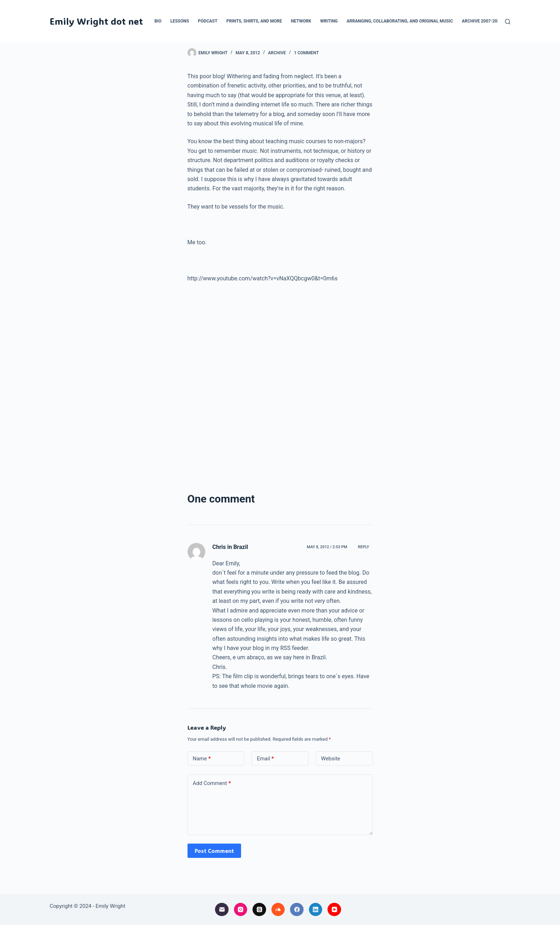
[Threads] (259, 910)
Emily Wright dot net (96, 21)
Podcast (208, 21)
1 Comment (306, 53)
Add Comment (212, 783)
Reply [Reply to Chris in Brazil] (363, 547)
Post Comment (214, 851)
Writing (329, 21)
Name (202, 759)
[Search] (508, 22)
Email (265, 759)
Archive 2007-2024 (482, 21)
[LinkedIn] (316, 910)
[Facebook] (297, 910)
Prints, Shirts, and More (254, 21)
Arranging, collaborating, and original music (400, 21)
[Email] (222, 910)
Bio (158, 21)
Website (331, 759)
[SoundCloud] (278, 910)
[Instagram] (241, 910)
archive (277, 53)
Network (301, 21)
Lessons (180, 21)
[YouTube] (334, 910)
